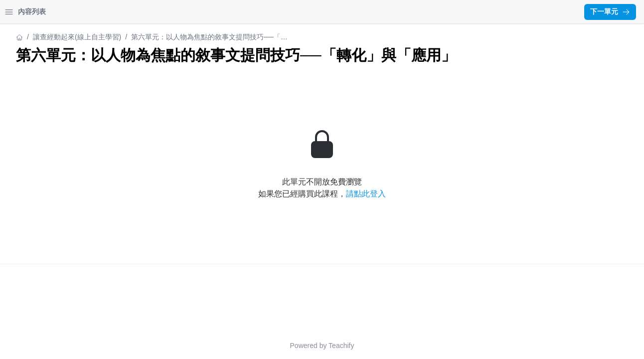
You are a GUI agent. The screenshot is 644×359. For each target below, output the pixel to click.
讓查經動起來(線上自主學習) (52, 37)
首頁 (21, 12)
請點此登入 (453, 212)
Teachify (428, 346)
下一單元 (610, 11)
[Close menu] (162, 12)
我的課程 (62, 12)
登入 (103, 12)
